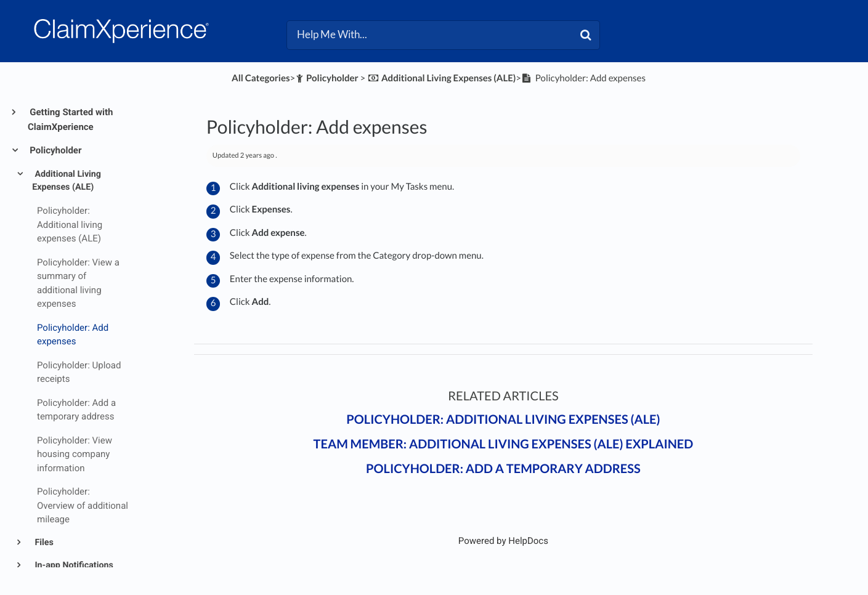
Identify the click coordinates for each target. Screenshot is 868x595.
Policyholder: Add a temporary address (503, 469)
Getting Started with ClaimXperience (70, 119)
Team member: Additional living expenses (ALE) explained (504, 444)
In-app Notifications (73, 565)
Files (43, 543)
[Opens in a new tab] (503, 541)
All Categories (261, 78)
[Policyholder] (327, 78)
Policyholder (55, 150)
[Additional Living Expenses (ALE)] (441, 78)
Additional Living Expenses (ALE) (67, 181)
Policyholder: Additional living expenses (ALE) (503, 419)
